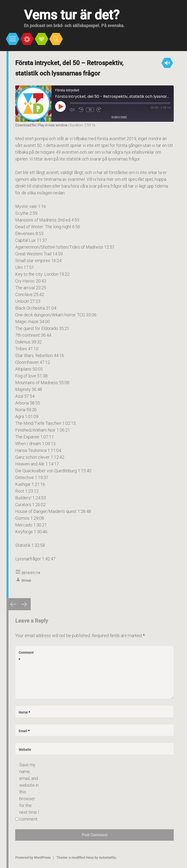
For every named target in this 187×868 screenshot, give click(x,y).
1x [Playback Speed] (90, 110)
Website (25, 750)
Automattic (107, 858)
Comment (26, 656)
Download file (25, 125)
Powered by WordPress (33, 858)
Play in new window (53, 125)
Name (24, 712)
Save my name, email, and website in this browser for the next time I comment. (29, 792)
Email (24, 731)
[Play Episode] (60, 107)
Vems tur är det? (72, 15)
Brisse (26, 580)
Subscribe (119, 117)
